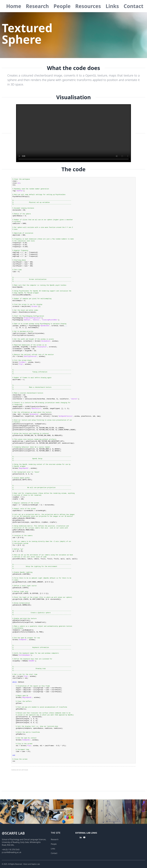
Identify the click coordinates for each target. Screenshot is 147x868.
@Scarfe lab (13, 833)
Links (112, 6)
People (62, 6)
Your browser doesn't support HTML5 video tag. (73, 133)
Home (14, 6)
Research (37, 6)
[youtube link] (84, 840)
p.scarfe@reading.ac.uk (12, 852)
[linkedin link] (81, 840)
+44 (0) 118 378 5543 (11, 850)
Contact (133, 6)
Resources (88, 6)
